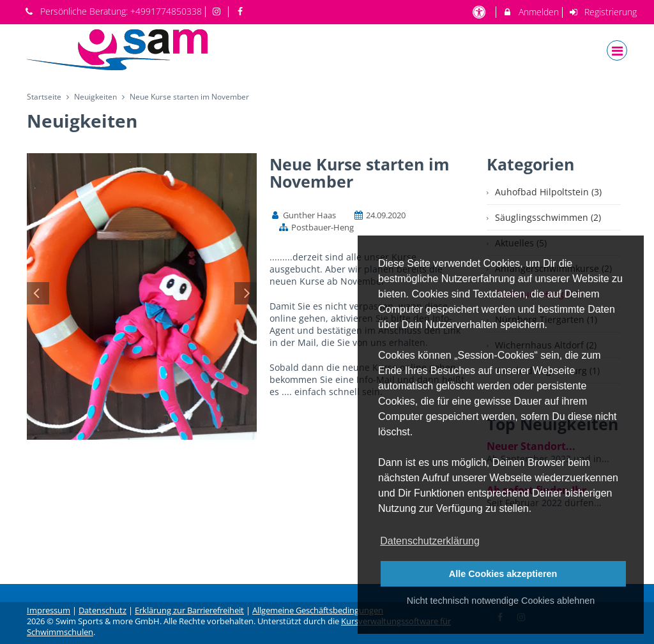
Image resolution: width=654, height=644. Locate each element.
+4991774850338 (166, 11)
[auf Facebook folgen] (241, 11)
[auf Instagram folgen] (218, 11)
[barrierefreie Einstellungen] (480, 12)
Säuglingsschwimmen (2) (548, 217)
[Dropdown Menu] (617, 50)
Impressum (49, 610)
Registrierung (603, 12)
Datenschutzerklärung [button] (430, 541)
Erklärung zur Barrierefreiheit (189, 610)
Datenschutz (103, 610)
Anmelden (530, 12)
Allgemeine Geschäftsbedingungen (318, 610)
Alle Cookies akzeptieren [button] (503, 574)
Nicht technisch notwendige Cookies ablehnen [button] (501, 601)
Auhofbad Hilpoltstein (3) (548, 192)
